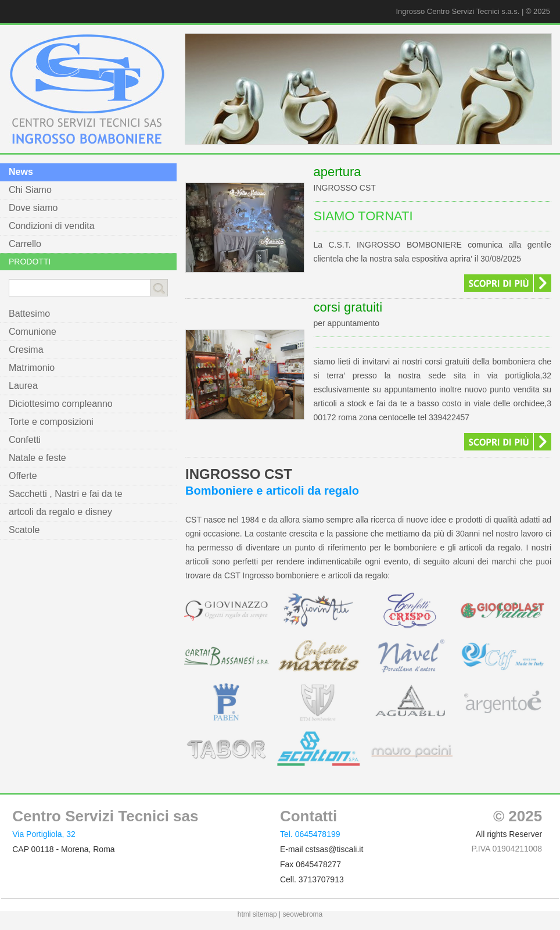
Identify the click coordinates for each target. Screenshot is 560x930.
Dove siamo (33, 208)
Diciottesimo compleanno (61, 404)
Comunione (33, 332)
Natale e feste (37, 458)
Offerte (23, 476)
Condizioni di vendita (52, 226)
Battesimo (29, 314)
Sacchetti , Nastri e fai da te (66, 494)
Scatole (24, 530)
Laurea (23, 386)
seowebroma (303, 914)
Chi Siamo (30, 190)
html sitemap (257, 914)
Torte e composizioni (51, 422)
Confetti (25, 440)
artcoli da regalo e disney (60, 512)
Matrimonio (32, 368)
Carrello (25, 244)
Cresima (26, 350)
